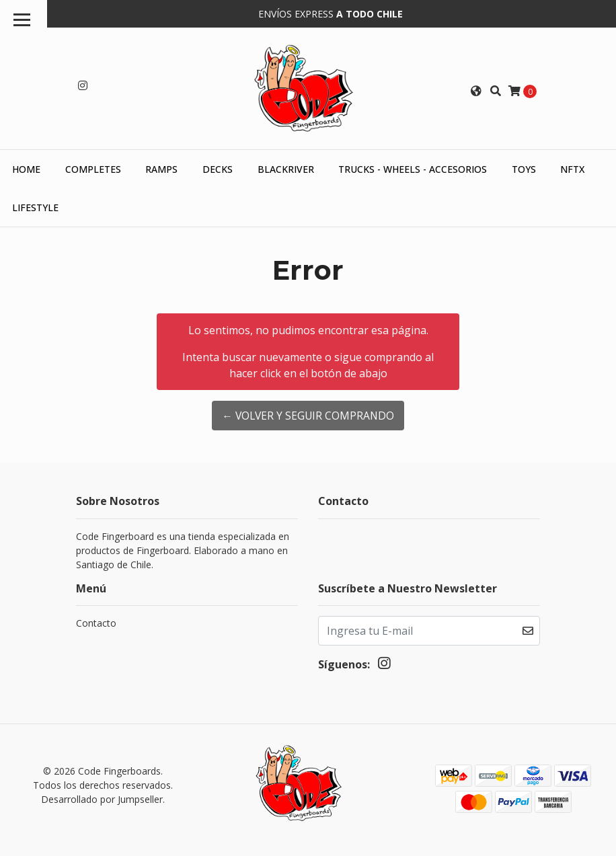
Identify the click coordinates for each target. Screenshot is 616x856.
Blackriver (286, 168)
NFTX (572, 168)
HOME (26, 168)
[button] (476, 90)
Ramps (161, 168)
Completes (93, 168)
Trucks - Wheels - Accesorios (413, 168)
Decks (218, 168)
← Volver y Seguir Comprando (308, 415)
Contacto (96, 622)
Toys (524, 168)
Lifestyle (35, 207)
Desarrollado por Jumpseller (102, 799)
